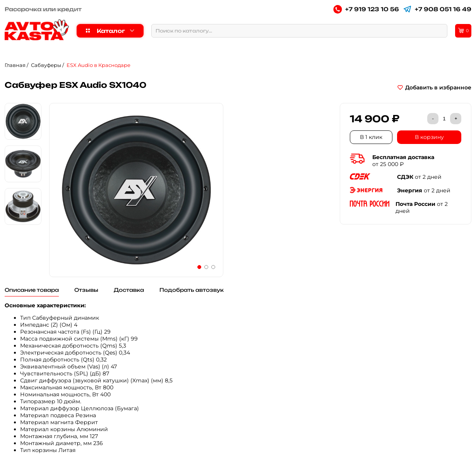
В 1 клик (371, 137)
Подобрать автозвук (192, 290)
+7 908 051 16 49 (437, 9)
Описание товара (32, 290)
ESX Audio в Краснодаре (98, 65)
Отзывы (86, 290)
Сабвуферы (46, 65)
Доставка (129, 290)
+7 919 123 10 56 (366, 9)
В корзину (429, 137)
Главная (15, 65)
